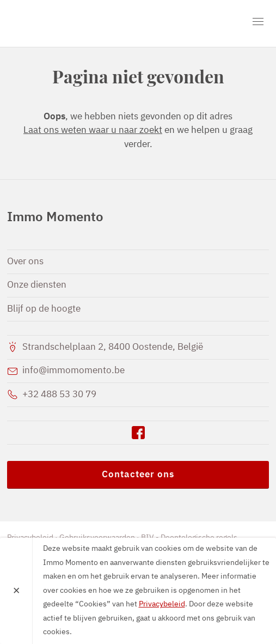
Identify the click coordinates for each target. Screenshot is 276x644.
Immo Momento (70, 23)
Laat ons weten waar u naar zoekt (93, 130)
